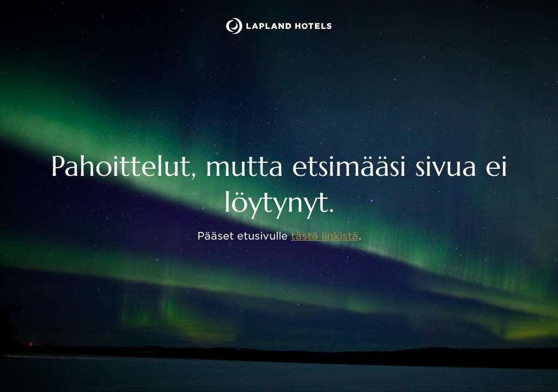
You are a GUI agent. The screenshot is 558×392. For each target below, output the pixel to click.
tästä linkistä (325, 236)
